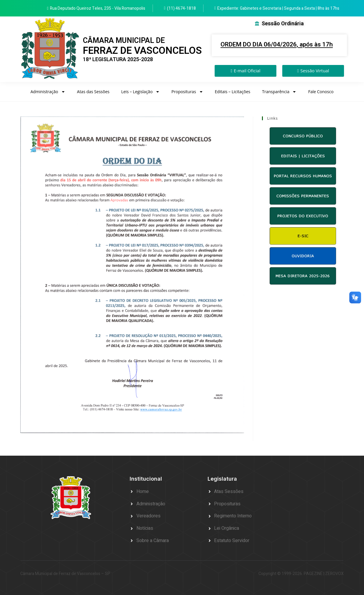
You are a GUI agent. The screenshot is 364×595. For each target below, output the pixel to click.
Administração (48, 92)
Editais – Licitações (233, 92)
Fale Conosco (321, 92)
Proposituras (187, 92)
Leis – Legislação (140, 92)
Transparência (279, 92)
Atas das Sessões (93, 92)
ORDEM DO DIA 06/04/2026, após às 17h (277, 44)
